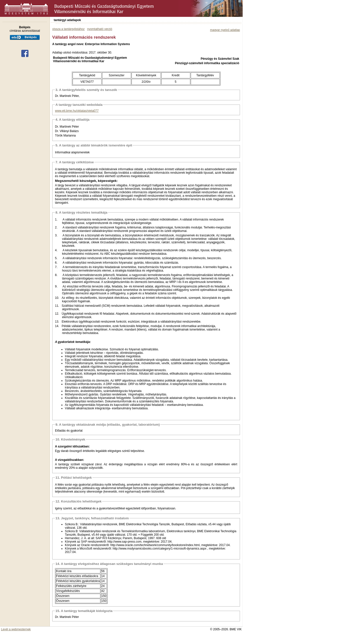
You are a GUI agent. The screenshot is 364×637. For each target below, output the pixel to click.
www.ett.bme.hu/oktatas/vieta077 (77, 111)
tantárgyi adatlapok (67, 20)
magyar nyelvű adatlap (225, 30)
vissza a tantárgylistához (68, 29)
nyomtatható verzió (100, 29)
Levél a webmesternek (16, 629)
